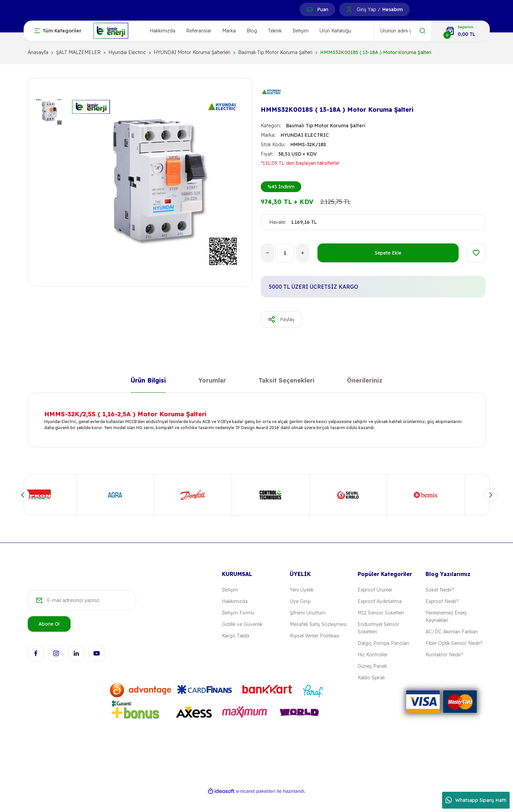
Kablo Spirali (371, 678)
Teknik (275, 31)
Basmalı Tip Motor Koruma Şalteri (326, 126)
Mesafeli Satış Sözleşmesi (318, 624)
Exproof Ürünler (375, 590)
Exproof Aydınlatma (380, 601)
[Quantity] (285, 253)
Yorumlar (212, 382)
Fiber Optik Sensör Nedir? (454, 643)
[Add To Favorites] (476, 253)
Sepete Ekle (388, 253)
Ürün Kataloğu (335, 31)
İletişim (301, 31)
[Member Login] (349, 9)
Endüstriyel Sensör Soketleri (378, 628)
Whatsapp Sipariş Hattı (476, 800)
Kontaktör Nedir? (444, 655)
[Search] (402, 31)
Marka (229, 31)
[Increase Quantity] (303, 253)
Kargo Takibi (236, 636)
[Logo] (111, 30)
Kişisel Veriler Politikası (315, 636)
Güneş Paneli (372, 666)
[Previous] (23, 495)
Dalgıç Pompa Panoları (383, 643)
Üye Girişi (300, 601)
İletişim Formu (238, 613)
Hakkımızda (162, 31)
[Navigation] (58, 31)
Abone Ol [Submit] (49, 624)
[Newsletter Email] (82, 600)
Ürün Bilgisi (148, 382)
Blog (252, 31)
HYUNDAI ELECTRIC (305, 135)
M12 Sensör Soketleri (381, 613)
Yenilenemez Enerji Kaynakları (446, 617)
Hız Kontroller (373, 655)
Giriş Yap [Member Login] (366, 9)
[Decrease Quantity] (267, 253)
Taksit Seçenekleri (286, 382)
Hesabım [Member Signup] (393, 9)
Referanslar (199, 31)
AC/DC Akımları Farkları (452, 632)
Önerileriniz (365, 382)
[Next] (491, 495)
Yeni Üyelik (302, 590)
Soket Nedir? (440, 590)
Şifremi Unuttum (308, 613)
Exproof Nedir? (442, 601)
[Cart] (460, 31)
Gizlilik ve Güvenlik (242, 624)
